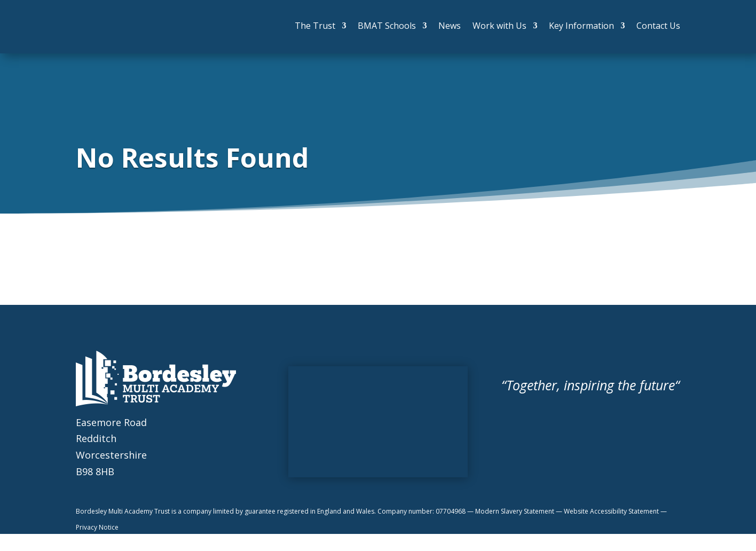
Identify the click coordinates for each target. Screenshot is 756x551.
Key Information (581, 26)
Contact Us (658, 26)
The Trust (315, 26)
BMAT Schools (387, 26)
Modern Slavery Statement (515, 511)
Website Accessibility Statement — (615, 511)
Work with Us (499, 26)
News (450, 26)
